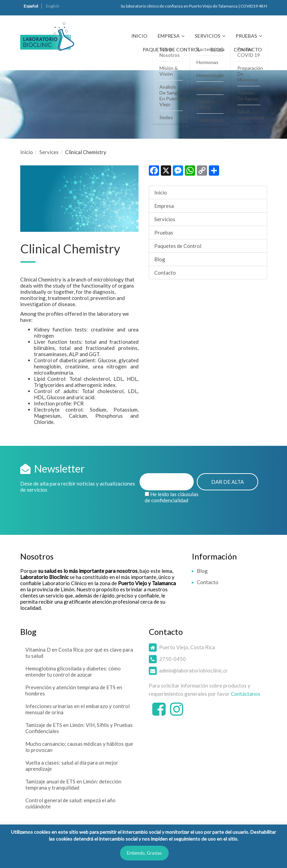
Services (49, 152)
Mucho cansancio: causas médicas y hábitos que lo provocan (79, 747)
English (53, 6)
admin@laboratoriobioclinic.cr (193, 670)
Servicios (208, 36)
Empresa (169, 36)
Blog (217, 49)
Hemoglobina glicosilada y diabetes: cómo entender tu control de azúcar (73, 671)
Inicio (139, 36)
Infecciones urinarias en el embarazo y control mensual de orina (77, 709)
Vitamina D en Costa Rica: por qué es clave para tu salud (79, 653)
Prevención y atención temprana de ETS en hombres (74, 690)
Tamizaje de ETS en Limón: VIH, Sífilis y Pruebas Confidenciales (79, 728)
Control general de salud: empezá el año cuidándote (70, 803)
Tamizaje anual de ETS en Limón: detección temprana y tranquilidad (73, 784)
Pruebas (246, 36)
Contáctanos (246, 694)
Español (31, 6)
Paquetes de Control (171, 49)
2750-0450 (172, 659)
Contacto (248, 49)
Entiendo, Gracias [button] (144, 853)
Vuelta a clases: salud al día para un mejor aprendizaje (72, 766)
